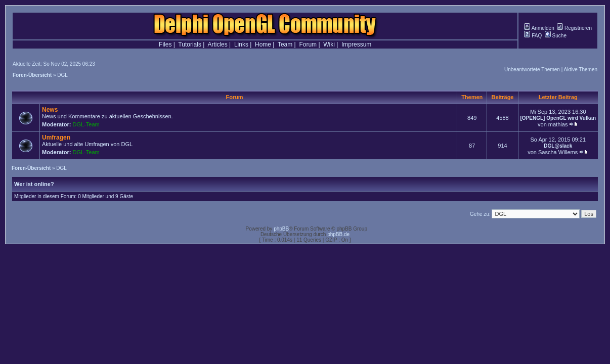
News (50, 110)
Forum (308, 44)
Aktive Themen (580, 70)
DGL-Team (86, 124)
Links (241, 44)
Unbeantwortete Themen (532, 70)
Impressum (356, 44)
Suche (556, 36)
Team (285, 44)
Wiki (329, 44)
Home (263, 44)
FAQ (533, 36)
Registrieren (574, 28)
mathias (558, 124)
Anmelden (539, 28)
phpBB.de (338, 234)
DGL (62, 75)
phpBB (281, 229)
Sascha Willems (558, 152)
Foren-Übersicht (32, 75)
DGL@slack (558, 146)
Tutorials (190, 44)
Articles (217, 44)
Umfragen (56, 138)
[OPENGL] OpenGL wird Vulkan (558, 118)
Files (165, 44)
